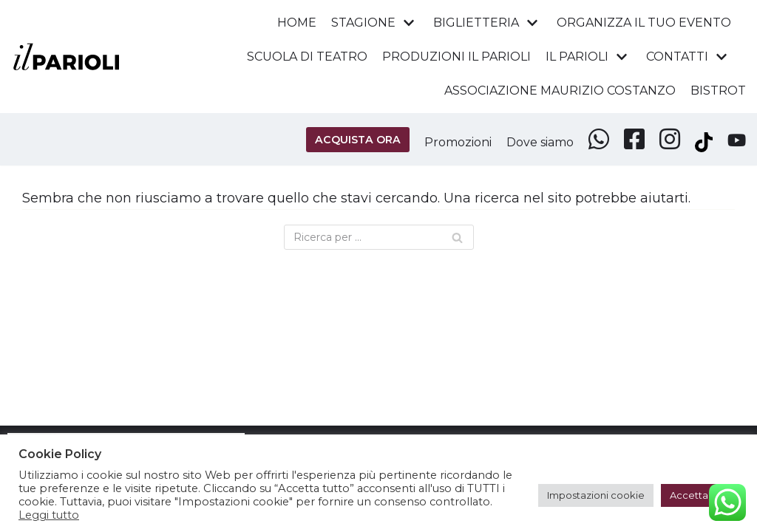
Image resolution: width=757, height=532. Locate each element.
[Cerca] (379, 238)
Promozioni (452, 143)
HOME (293, 22)
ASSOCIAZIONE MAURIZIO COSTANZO (558, 90)
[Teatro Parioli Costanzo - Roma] (67, 57)
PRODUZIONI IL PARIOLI (454, 57)
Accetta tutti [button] (700, 495)
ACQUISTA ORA (350, 140)
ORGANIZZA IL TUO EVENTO (643, 22)
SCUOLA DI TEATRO (303, 57)
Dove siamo (537, 143)
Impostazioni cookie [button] (596, 495)
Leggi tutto (49, 515)
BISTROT (718, 90)
